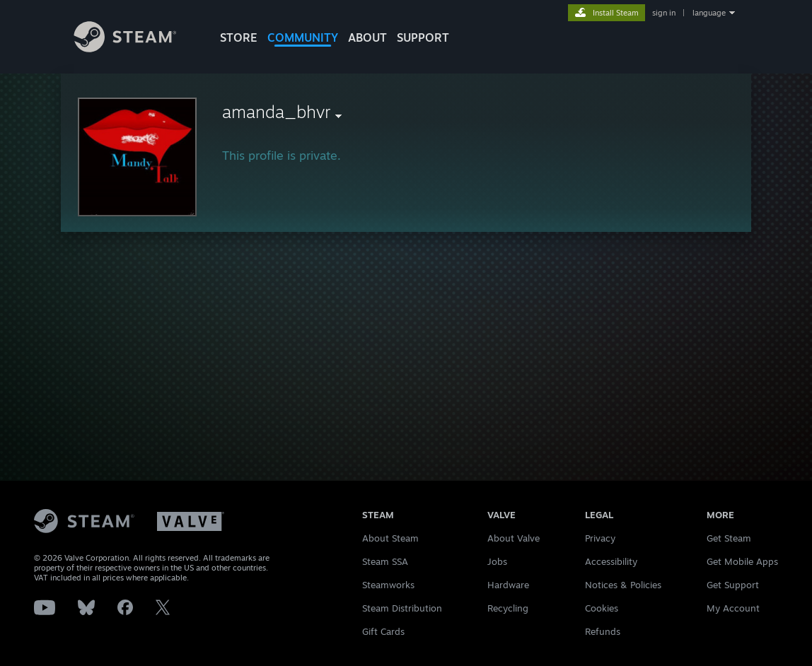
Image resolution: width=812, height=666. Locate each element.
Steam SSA (385, 561)
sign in (664, 13)
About (367, 37)
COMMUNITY (303, 37)
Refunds (603, 631)
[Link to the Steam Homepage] (136, 48)
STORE (239, 37)
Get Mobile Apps (742, 561)
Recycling (508, 608)
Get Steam (729, 538)
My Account (733, 608)
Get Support (733, 585)
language (709, 13)
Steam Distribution (402, 608)
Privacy (600, 538)
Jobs (497, 561)
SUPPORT (423, 37)
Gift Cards (383, 631)
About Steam (390, 538)
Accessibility (611, 561)
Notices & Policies (623, 585)
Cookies (602, 608)
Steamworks (388, 585)
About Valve (514, 538)
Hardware (508, 585)
